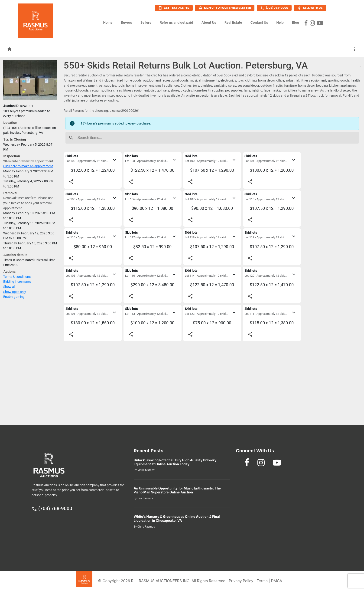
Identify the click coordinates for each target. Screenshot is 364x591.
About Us (209, 21)
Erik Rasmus (145, 498)
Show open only (15, 292)
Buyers (127, 21)
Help (280, 21)
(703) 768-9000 (52, 509)
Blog (296, 21)
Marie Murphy (146, 470)
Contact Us (259, 21)
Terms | (264, 581)
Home (108, 21)
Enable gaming (14, 297)
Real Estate (233, 21)
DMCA (276, 581)
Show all (9, 287)
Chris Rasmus (146, 527)
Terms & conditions (17, 277)
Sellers (146, 21)
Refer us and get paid (176, 21)
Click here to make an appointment (28, 166)
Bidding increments (17, 282)
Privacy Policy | (243, 581)
